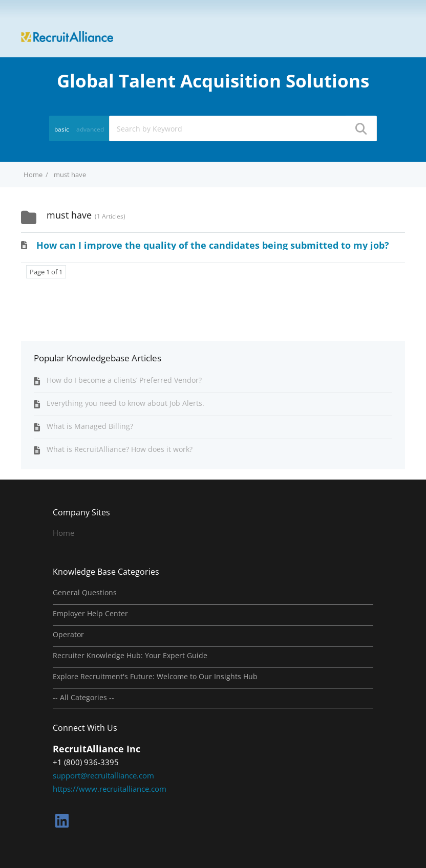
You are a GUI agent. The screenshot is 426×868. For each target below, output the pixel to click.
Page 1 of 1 (46, 272)
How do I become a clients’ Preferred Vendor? (124, 380)
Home (63, 533)
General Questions (85, 593)
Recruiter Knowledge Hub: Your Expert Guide (130, 656)
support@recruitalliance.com (103, 775)
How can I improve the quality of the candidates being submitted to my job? (213, 245)
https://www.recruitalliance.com (110, 789)
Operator (68, 635)
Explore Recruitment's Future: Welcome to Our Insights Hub (155, 677)
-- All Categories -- (83, 698)
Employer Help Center (90, 614)
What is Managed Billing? (90, 426)
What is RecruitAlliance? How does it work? (120, 449)
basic (62, 129)
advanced (90, 129)
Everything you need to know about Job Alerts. (125, 403)
